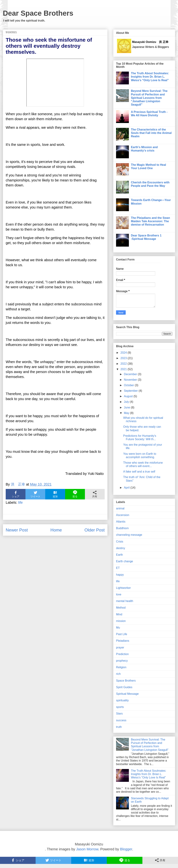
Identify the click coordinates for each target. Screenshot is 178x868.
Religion (121, 667)
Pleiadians (123, 641)
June (127, 407)
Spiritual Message (127, 694)
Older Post (95, 530)
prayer (120, 647)
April (127, 488)
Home (56, 530)
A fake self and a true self (139, 472)
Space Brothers (126, 681)
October (129, 385)
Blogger (126, 849)
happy (120, 575)
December (131, 374)
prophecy (122, 661)
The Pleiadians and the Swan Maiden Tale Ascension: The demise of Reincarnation (150, 221)
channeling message (129, 535)
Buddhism (122, 528)
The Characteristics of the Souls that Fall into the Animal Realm (151, 133)
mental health (125, 601)
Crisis (120, 542)
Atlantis (121, 522)
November (131, 380)
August (129, 396)
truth (119, 727)
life (20, 502)
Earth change (125, 561)
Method (121, 608)
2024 (124, 353)
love (119, 594)
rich (118, 674)
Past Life (122, 634)
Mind (119, 614)
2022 (124, 364)
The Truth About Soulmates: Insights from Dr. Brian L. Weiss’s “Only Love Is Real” (150, 77)
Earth (119, 555)
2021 (124, 369)
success (121, 720)
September (131, 391)
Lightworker (123, 588)
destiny (121, 548)
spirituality (122, 700)
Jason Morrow (87, 849)
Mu (118, 628)
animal (120, 508)
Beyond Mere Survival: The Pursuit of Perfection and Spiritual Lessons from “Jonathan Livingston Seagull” (149, 98)
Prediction (122, 654)
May (127, 413)
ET (118, 568)
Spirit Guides (124, 687)
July (127, 402)
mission (121, 621)
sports (120, 707)
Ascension (123, 515)
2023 (124, 358)
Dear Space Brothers (38, 13)
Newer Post (17, 530)
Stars (119, 714)
